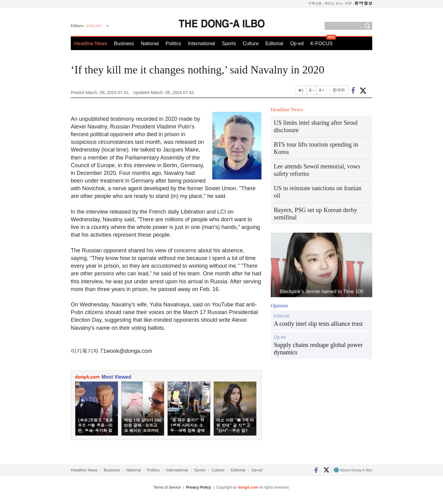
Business (124, 43)
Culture (251, 43)
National (150, 43)
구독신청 (315, 3)
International (202, 43)
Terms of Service (167, 487)
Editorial (274, 43)
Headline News (91, 43)
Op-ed (297, 43)
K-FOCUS (321, 43)
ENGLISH (94, 26)
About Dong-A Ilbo (353, 470)
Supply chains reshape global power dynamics (318, 348)
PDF (349, 3)
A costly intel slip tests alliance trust (318, 324)
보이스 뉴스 (334, 3)
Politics (173, 43)
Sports (229, 43)
